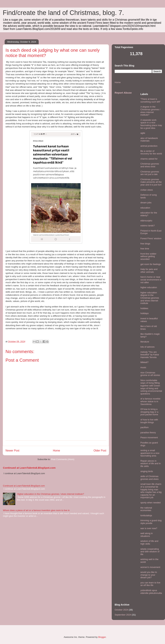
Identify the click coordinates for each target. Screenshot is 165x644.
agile (143, 133)
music (143, 367)
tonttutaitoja (146, 515)
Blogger (102, 637)
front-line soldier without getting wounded (148, 256)
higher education (149, 287)
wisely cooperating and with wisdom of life (150, 552)
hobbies (144, 308)
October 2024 (121, 610)
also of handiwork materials (149, 140)
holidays (145, 313)
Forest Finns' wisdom (151, 238)
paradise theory (148, 433)
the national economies (146, 509)
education (145, 208)
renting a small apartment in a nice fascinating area (150, 453)
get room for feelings (151, 264)
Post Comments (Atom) (63, 459)
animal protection (149, 146)
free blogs (145, 244)
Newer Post (12, 451)
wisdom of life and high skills (149, 542)
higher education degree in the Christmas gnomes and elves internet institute (150, 298)
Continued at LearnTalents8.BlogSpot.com (29, 468)
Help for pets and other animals (149, 271)
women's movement (150, 567)
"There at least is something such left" (150, 100)
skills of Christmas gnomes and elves (150, 478)
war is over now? (149, 528)
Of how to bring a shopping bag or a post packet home (149, 412)
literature (145, 342)
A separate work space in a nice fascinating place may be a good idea (151, 124)
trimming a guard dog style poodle (151, 522)
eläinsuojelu (146, 221)
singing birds (147, 471)
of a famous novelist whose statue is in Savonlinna (150, 401)
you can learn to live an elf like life (150, 584)
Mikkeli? (144, 362)
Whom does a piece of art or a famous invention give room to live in (36, 510)
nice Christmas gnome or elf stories (150, 374)
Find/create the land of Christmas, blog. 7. (63, 13)
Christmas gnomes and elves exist (150, 165)
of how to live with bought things (149, 421)
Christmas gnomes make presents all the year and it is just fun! (151, 182)
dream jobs (146, 203)
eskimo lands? (148, 226)
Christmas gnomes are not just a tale (150, 173)
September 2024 (123, 615)
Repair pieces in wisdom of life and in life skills (151, 464)
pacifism (145, 427)
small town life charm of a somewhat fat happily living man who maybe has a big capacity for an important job (151, 491)
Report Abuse (123, 93)
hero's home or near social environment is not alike (151, 280)
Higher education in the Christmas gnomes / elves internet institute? (50, 494)
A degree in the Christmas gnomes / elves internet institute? (150, 111)
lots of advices (147, 347)
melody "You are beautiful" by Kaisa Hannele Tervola (150, 355)
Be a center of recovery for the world (151, 152)
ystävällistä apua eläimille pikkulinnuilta (151, 592)
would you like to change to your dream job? (149, 575)
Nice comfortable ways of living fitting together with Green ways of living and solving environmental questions (151, 387)
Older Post (100, 451)
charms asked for (149, 159)
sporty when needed (150, 503)
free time (145, 249)
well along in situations (147, 535)
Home (57, 451)
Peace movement (149, 437)
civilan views (147, 190)
